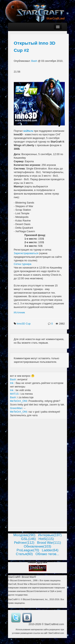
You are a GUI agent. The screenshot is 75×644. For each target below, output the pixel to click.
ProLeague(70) (28, 550)
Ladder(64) (50, 550)
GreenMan (16, 408)
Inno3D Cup (24, 324)
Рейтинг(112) (24, 543)
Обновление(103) (37, 546)
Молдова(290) (24, 535)
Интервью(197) (50, 535)
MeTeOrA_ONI (18, 401)
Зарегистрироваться (26, 253)
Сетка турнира (23, 264)
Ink (12, 383)
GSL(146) (28, 539)
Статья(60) (24, 554)
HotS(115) (46, 539)
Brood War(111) (49, 543)
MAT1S (14, 394)
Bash (34, 61)
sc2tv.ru (28, 131)
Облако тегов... (47, 554)
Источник (19, 312)
